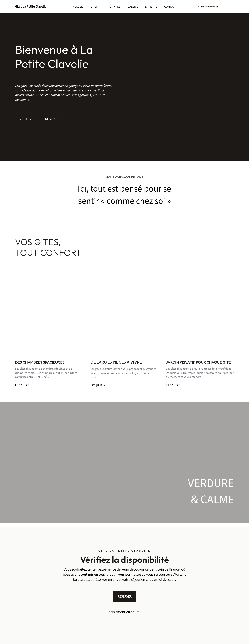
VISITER (25, 119)
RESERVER (53, 119)
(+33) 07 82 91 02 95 (208, 7)
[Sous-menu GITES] (99, 7)
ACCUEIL (78, 7)
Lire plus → (22, 385)
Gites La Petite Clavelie (31, 7)
